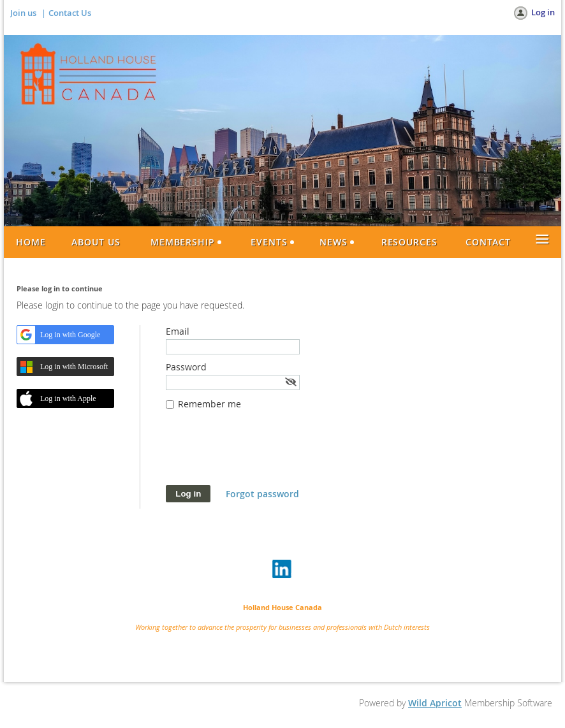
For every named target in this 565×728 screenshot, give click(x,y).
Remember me (209, 404)
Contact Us (70, 13)
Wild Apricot (435, 703)
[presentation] (263, 454)
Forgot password (262, 494)
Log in (543, 12)
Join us (23, 13)
